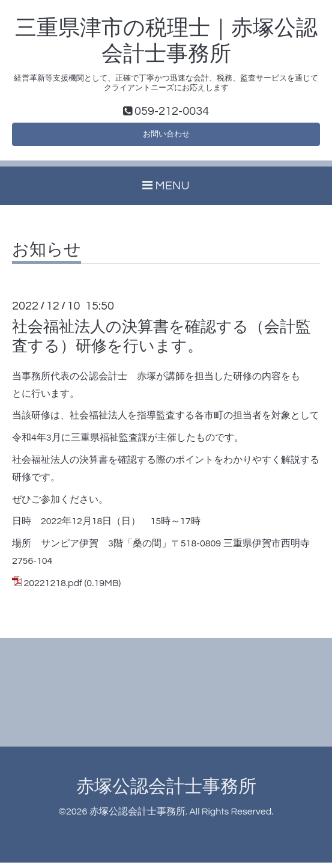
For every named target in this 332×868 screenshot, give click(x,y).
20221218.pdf (53, 588)
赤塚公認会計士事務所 (166, 793)
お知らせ (47, 256)
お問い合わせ (166, 138)
